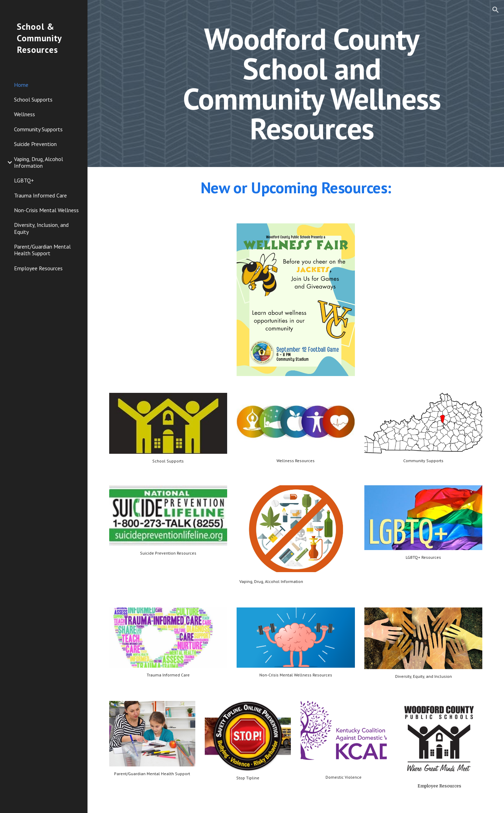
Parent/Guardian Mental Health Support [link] (42, 250)
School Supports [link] (33, 99)
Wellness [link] (24, 114)
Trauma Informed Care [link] (40, 195)
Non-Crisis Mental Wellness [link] (46, 210)
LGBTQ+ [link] (24, 180)
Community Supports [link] (38, 129)
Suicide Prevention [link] (35, 144)
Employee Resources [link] (38, 268)
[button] (496, 10)
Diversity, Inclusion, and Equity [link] (41, 228)
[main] (312, 84)
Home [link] (21, 85)
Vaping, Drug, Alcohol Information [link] (38, 162)
